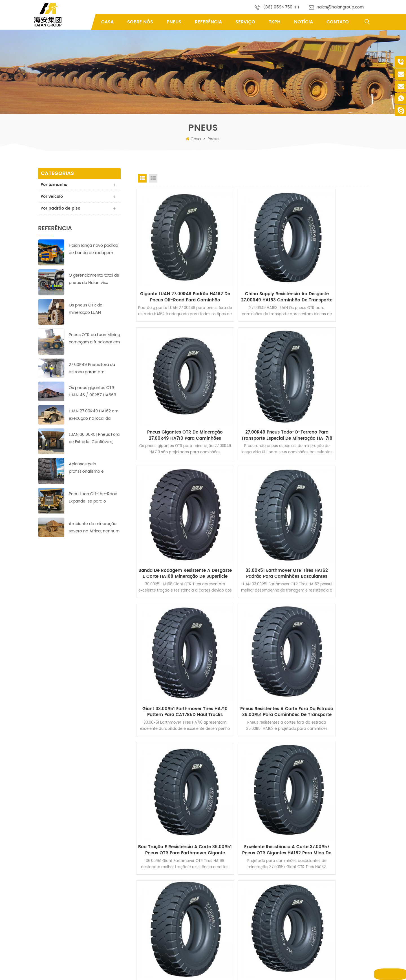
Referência (208, 22)
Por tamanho (54, 185)
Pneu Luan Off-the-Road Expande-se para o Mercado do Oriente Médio (93, 499)
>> (306, 670)
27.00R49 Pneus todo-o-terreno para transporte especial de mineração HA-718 (173, 391)
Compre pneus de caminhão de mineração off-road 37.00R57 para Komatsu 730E (253, 626)
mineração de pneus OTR (235, 931)
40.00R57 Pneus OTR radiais (237, 949)
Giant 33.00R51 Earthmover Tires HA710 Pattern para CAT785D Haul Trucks (173, 509)
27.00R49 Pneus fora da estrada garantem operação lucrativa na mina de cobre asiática (92, 369)
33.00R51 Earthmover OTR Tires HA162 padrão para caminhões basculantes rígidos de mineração (332, 391)
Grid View (142, 178)
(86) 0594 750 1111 (281, 7)
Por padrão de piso (61, 209)
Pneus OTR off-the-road (233, 873)
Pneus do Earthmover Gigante (238, 896)
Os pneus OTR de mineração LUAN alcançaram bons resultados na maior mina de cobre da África (94, 310)
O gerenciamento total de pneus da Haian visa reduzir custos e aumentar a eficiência (94, 280)
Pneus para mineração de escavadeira (246, 940)
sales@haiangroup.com (340, 7)
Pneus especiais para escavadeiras (243, 914)
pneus (174, 22)
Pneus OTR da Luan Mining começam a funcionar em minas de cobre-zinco (94, 340)
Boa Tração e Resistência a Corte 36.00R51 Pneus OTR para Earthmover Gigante (332, 509)
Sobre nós (154, 881)
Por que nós (156, 908)
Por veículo (52, 197)
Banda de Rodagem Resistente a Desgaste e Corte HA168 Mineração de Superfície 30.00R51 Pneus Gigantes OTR (253, 391)
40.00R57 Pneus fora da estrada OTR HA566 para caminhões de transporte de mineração (332, 626)
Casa (107, 22)
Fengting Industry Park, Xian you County (78, 863)
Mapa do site (263, 971)
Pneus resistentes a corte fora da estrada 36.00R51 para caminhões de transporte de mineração (253, 509)
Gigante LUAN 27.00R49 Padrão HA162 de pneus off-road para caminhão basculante (173, 274)
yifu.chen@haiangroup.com (84, 892)
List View (153, 178)
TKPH (275, 22)
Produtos (153, 873)
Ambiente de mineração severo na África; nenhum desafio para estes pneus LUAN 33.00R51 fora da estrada (94, 529)
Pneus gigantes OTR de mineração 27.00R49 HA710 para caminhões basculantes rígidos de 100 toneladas (332, 274)
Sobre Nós (140, 22)
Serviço (245, 22)
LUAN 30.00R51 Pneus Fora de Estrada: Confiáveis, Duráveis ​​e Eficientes (94, 439)
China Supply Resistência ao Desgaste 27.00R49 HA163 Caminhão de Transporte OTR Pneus (253, 274)
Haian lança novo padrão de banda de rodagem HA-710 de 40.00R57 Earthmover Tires (93, 251)
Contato (338, 22)
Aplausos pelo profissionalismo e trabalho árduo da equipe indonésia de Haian (94, 469)
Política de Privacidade (165, 934)
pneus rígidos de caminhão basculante (247, 922)
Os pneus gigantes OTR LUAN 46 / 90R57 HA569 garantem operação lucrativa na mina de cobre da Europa (92, 393)
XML (281, 971)
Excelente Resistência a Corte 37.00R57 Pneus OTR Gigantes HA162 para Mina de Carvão (173, 626)
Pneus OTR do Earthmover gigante (242, 905)
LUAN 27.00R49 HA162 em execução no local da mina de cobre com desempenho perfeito (94, 416)
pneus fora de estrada (232, 864)
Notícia (304, 22)
